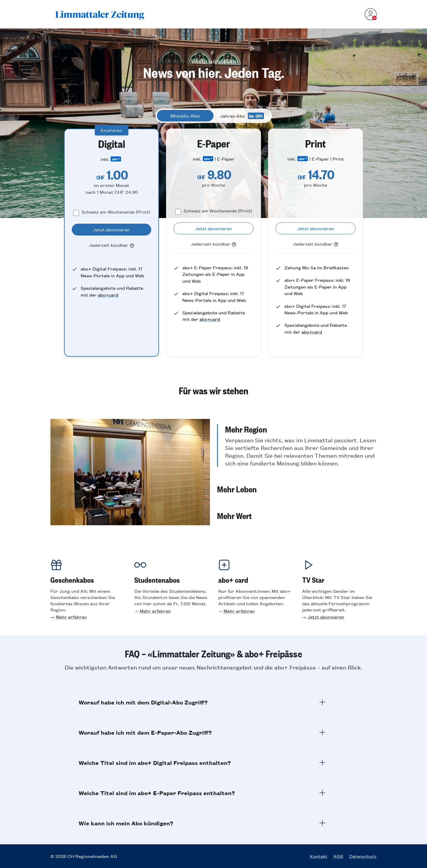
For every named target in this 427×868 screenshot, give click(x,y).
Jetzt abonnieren (326, 617)
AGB (338, 856)
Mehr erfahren (71, 617)
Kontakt (319, 856)
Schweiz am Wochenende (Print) (116, 212)
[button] (297, 446)
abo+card (108, 295)
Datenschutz (363, 856)
